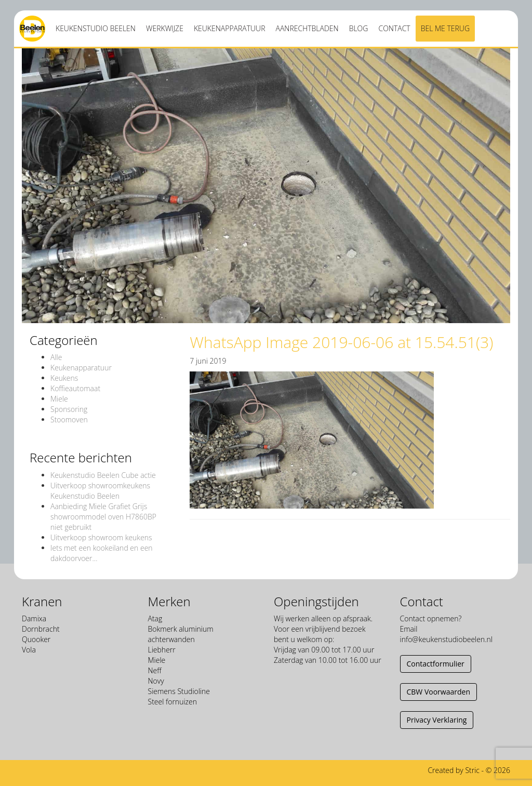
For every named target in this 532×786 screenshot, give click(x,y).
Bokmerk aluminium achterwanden (181, 634)
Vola (29, 650)
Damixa (34, 618)
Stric (472, 770)
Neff (155, 670)
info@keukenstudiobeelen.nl (446, 639)
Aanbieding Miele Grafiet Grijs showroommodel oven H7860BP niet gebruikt (103, 517)
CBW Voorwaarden (438, 692)
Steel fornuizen (172, 702)
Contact (394, 28)
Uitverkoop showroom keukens (101, 537)
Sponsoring (69, 409)
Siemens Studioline (179, 691)
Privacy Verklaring (437, 720)
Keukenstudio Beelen (96, 28)
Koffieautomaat (75, 388)
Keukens (64, 378)
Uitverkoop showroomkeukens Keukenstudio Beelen (100, 491)
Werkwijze (165, 28)
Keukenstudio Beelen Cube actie (103, 475)
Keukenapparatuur (230, 28)
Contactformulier (436, 664)
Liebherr (162, 650)
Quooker (36, 639)
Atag (155, 618)
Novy (156, 681)
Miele (59, 399)
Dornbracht (41, 629)
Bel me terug (445, 28)
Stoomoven (69, 419)
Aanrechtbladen (307, 28)
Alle (56, 357)
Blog (359, 28)
